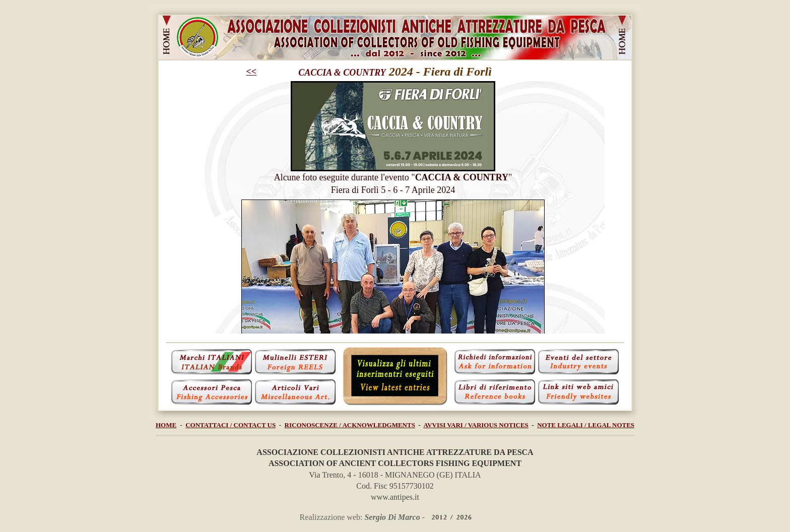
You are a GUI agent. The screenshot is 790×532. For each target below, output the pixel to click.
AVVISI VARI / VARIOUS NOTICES (476, 425)
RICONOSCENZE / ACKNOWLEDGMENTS (350, 425)
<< (252, 72)
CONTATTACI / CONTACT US (231, 425)
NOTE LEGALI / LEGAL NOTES (586, 425)
